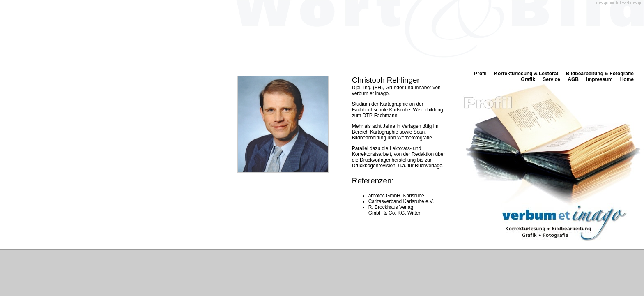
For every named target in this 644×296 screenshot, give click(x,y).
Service (551, 79)
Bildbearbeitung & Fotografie (600, 74)
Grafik (528, 79)
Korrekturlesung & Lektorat (526, 74)
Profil (480, 74)
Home (627, 79)
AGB (573, 79)
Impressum (599, 79)
